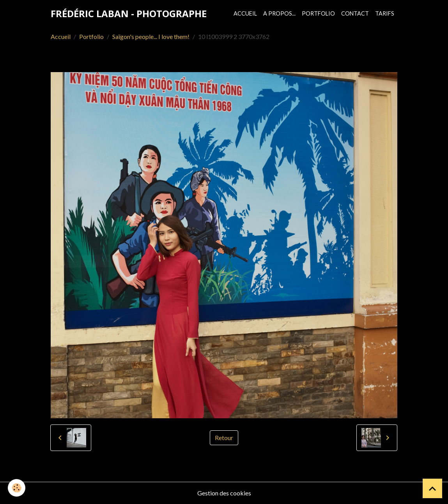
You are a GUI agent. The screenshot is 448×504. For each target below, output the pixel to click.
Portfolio (318, 13)
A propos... (279, 13)
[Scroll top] (432, 488)
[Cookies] (17, 488)
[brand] (129, 14)
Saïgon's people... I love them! (151, 36)
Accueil (245, 13)
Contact (355, 13)
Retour (224, 438)
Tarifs (385, 13)
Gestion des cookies (224, 493)
